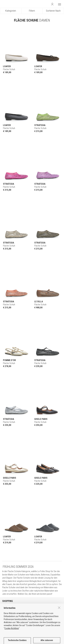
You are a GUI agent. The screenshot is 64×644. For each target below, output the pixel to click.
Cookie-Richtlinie (12, 640)
